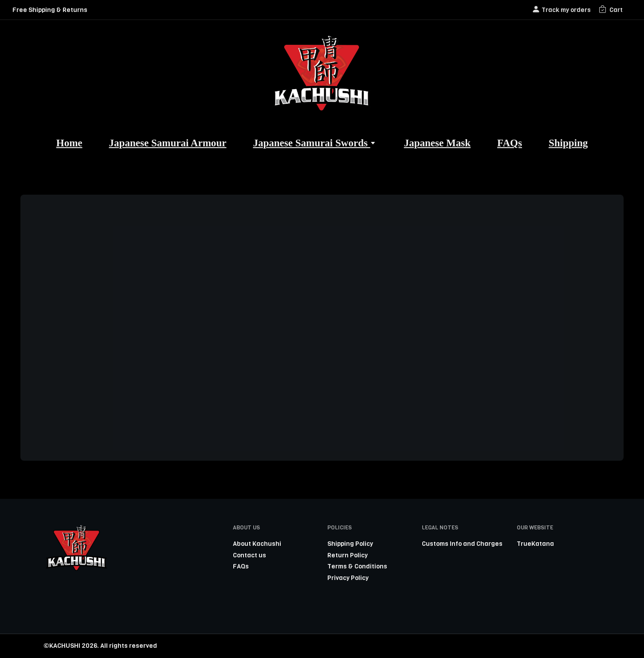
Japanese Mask (437, 143)
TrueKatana (535, 544)
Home (69, 143)
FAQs (510, 143)
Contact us (249, 555)
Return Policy (348, 555)
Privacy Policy (348, 578)
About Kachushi (257, 544)
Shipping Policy (350, 544)
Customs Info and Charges (462, 544)
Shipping (568, 143)
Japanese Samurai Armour (168, 143)
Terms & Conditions (357, 566)
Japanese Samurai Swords (315, 143)
